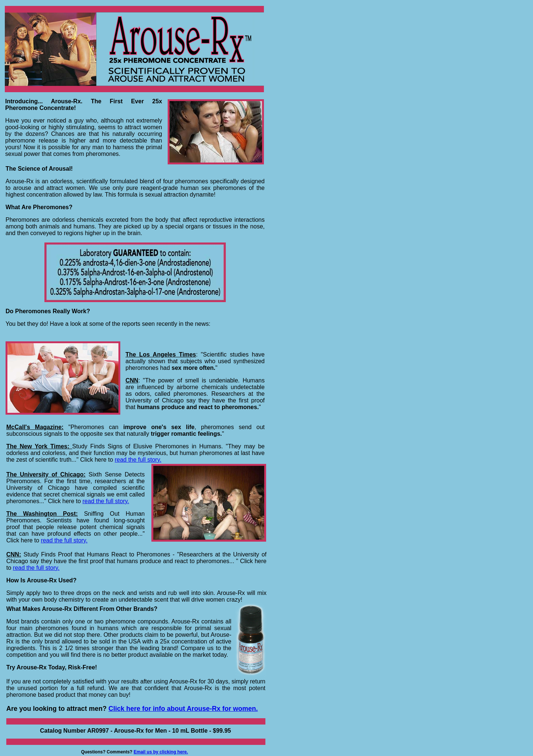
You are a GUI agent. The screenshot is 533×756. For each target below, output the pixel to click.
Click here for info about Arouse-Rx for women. (183, 709)
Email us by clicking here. (161, 752)
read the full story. (106, 501)
